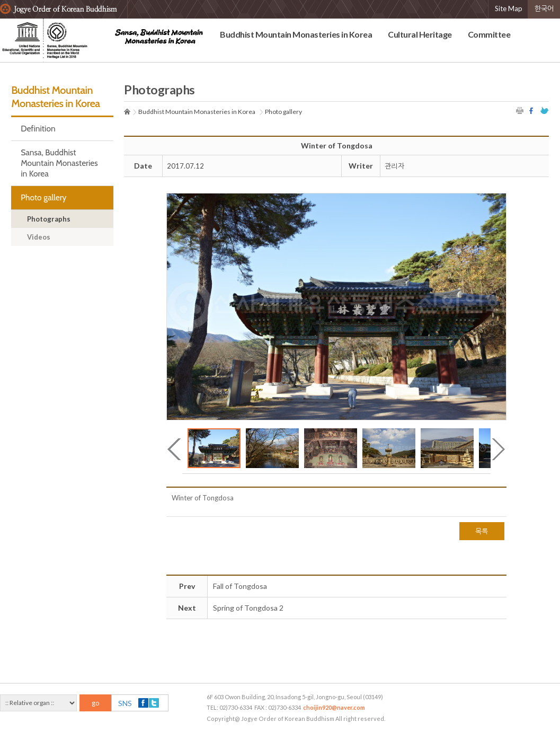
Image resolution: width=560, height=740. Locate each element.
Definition (38, 129)
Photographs (49, 219)
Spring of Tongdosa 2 (248, 608)
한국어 (544, 8)
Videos (39, 237)
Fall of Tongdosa (240, 586)
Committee (489, 34)
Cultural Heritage (420, 34)
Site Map (509, 8)
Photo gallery (43, 197)
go (96, 703)
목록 (482, 531)
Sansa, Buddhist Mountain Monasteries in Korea (59, 163)
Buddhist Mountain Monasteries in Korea (296, 34)
